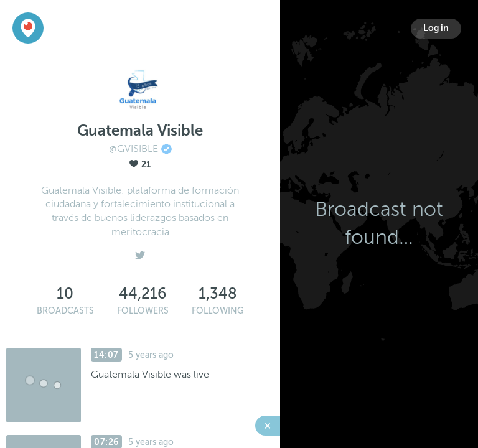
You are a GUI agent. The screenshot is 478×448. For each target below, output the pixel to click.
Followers (143, 311)
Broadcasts (65, 311)
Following (218, 311)
